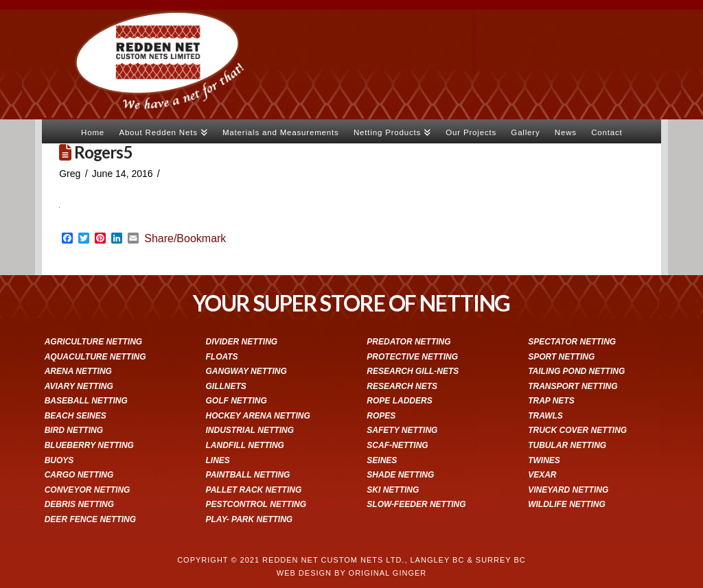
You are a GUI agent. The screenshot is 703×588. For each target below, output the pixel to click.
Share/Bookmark (185, 239)
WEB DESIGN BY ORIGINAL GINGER (351, 573)
